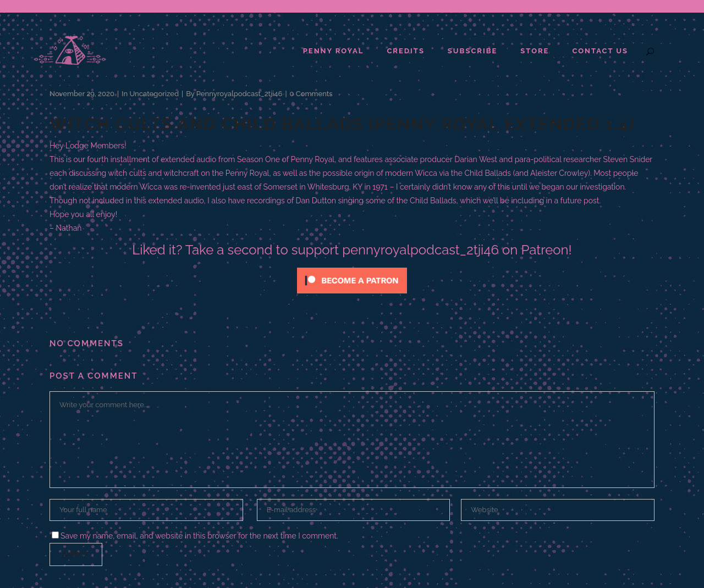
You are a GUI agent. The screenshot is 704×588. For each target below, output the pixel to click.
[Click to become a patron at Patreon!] (352, 296)
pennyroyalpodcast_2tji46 (240, 94)
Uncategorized (154, 94)
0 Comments (311, 94)
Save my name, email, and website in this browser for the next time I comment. (199, 536)
